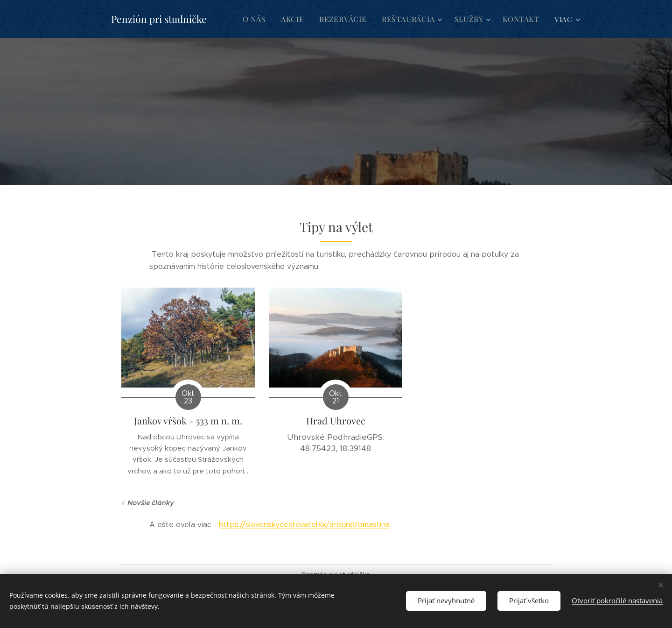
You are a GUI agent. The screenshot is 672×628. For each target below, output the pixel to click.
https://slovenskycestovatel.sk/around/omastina (304, 525)
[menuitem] (264, 19)
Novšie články (151, 503)
